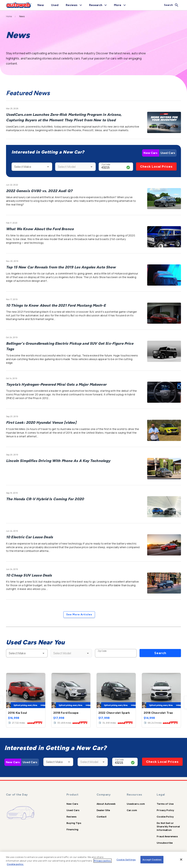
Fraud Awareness (167, 836)
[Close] (181, 859)
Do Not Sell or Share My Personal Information (168, 826)
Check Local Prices (156, 167)
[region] (93, 860)
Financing (72, 829)
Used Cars (168, 153)
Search (160, 653)
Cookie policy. (15, 864)
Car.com (132, 810)
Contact (102, 817)
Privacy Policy (165, 810)
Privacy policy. (103, 861)
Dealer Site (103, 810)
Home (9, 16)
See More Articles (79, 614)
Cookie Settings (126, 859)
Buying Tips (74, 823)
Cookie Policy (165, 817)
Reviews (71, 817)
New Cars (150, 153)
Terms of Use (165, 804)
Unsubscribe (165, 843)
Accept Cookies (152, 859)
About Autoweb (106, 804)
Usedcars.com (136, 804)
